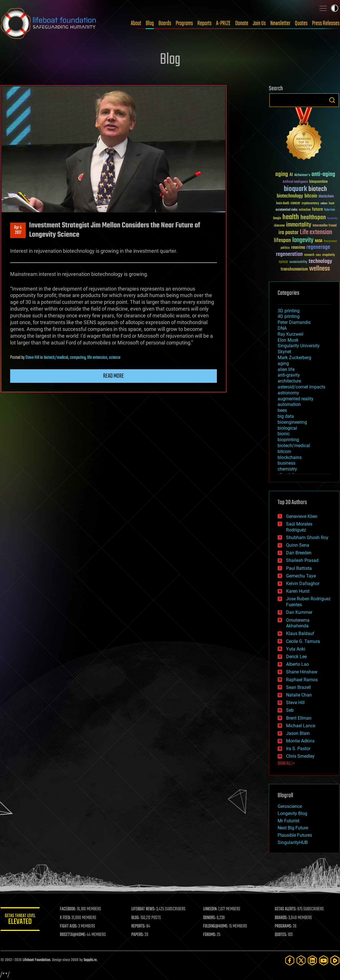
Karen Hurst (298, 591)
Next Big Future (293, 828)
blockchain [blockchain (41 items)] (326, 197)
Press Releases (326, 23)
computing (78, 358)
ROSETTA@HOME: (73, 935)
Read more (114, 376)
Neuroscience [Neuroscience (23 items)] (330, 242)
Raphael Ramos (302, 680)
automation (289, 404)
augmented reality (296, 399)
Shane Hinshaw (302, 672)
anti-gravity (289, 375)
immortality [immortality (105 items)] (299, 225)
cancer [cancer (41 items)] (295, 203)
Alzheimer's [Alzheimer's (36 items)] (302, 175)
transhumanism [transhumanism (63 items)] (294, 269)
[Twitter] (301, 960)
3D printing (289, 311)
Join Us (259, 23)
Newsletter (280, 23)
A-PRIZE (223, 23)
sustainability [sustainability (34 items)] (298, 262)
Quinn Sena (298, 545)
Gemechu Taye (301, 576)
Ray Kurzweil (290, 334)
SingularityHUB (293, 842)
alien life (286, 369)
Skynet (284, 352)
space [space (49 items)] (283, 262)
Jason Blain (298, 733)
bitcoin (284, 451)
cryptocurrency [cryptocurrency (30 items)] (310, 204)
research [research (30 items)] (309, 255)
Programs (184, 23)
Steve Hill (32, 358)
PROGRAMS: (284, 926)
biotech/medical (56, 358)
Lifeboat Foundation (36, 960)
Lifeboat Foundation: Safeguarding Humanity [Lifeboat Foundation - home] (49, 23)
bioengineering (292, 422)
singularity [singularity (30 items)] (329, 255)
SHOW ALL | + (286, 764)
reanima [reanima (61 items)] (298, 248)
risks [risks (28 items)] (318, 255)
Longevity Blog (292, 813)
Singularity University (299, 346)
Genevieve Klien (302, 516)
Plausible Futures (295, 835)
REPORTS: (139, 926)
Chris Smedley (300, 756)
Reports (204, 23)
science (115, 358)
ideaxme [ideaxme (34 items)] (279, 226)
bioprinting (288, 440)
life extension (97, 358)
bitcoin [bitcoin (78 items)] (311, 196)
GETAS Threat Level (20, 920)
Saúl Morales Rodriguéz (299, 527)
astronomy (288, 393)
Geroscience (290, 806)
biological (287, 428)
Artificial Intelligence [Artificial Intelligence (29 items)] (295, 182)
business (286, 463)
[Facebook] (290, 960)
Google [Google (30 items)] (277, 218)
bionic (284, 434)
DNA (282, 328)
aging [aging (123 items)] (282, 174)
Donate (242, 23)
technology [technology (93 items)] (320, 262)
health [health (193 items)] (291, 217)
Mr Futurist (288, 821)
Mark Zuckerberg (294, 358)
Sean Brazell (298, 687)
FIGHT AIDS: (69, 926)
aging (283, 363)
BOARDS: (281, 918)
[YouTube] (324, 960)
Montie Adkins (300, 741)
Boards (165, 23)
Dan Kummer (299, 612)
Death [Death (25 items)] (332, 204)
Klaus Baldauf (300, 633)
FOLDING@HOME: (216, 926)
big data (286, 416)
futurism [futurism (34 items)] (330, 210)
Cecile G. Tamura (303, 641)
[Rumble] (335, 960)
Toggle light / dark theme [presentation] (335, 8)
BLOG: (136, 918)
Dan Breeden (299, 553)
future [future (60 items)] (317, 209)
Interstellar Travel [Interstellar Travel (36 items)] (325, 226)
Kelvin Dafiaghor (303, 584)
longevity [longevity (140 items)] (303, 240)
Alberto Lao (297, 664)
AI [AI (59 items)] (291, 175)
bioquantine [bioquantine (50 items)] (319, 182)
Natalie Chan (299, 695)
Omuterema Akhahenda (298, 623)
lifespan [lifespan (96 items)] (282, 240)
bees (282, 410)
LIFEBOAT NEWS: (144, 909)
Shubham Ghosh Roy (307, 538)
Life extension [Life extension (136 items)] (316, 232)
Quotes (301, 23)
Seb (290, 710)
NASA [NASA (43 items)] (319, 241)
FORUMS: (210, 935)
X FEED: (66, 918)
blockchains (290, 457)
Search (332, 100)
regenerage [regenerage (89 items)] (318, 247)
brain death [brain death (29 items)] (283, 204)
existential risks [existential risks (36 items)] (286, 210)
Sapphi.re (90, 960)
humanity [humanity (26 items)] (333, 219)
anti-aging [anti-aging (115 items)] (323, 174)
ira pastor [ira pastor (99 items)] (288, 233)
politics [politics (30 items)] (285, 248)
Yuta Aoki (296, 649)
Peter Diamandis (294, 322)
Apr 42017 (18, 230)
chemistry (287, 469)
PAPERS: (138, 935)
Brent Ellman (299, 718)
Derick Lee (296, 657)
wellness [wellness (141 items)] (320, 269)
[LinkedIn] (312, 960)
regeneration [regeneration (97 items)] (289, 254)
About (136, 23)
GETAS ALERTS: (286, 909)
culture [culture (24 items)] (324, 204)
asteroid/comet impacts (301, 387)
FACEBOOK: (68, 909)
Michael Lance (301, 726)
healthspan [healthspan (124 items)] (313, 218)
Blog (150, 23)
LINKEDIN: (211, 909)
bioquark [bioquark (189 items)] (295, 189)
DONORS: (210, 918)
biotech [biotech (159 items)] (318, 189)
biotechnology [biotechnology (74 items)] (290, 196)
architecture (289, 381)
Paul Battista (299, 568)
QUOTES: (281, 935)
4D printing (289, 316)
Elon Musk (288, 340)
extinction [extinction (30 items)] (305, 210)
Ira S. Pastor (298, 749)
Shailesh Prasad (302, 560)
